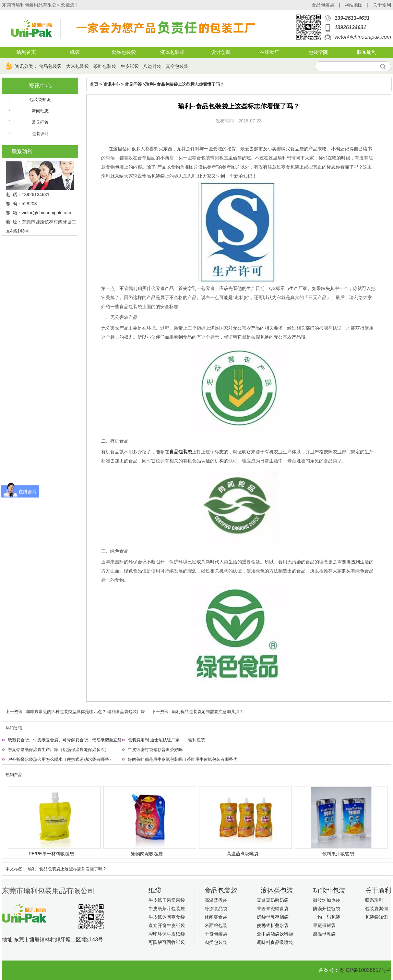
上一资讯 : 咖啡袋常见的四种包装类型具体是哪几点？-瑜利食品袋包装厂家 (75, 712)
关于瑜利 (382, 5)
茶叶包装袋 (105, 66)
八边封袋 (152, 66)
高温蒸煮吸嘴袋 (243, 854)
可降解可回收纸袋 (167, 942)
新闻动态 (40, 111)
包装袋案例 (376, 909)
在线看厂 (269, 52)
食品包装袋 (323, 5)
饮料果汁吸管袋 (338, 854)
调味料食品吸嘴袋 (275, 942)
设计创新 (221, 52)
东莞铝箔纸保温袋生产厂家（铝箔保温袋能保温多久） (58, 750)
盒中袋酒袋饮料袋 (275, 934)
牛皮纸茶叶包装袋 (167, 909)
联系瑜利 (367, 52)
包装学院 (318, 52)
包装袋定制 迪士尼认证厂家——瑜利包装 (166, 740)
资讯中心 (40, 86)
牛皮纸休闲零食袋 (167, 917)
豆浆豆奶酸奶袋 (273, 900)
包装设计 (40, 134)
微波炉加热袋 (327, 900)
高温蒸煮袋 (216, 900)
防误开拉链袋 (327, 909)
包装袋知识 (40, 100)
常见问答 (40, 122)
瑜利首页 (26, 52)
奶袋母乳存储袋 (273, 917)
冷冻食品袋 (216, 909)
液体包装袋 (172, 52)
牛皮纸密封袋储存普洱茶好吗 (155, 750)
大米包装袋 (77, 66)
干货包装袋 (216, 934)
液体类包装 (277, 890)
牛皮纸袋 (130, 66)
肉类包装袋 (216, 942)
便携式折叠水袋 (273, 925)
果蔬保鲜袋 (324, 925)
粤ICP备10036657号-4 (365, 970)
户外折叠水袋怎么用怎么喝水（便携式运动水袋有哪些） (60, 759)
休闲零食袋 (216, 917)
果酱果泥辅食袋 (273, 909)
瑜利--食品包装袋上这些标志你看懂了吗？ (185, 84)
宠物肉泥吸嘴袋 (147, 854)
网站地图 (353, 5)
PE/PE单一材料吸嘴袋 (51, 854)
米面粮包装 (216, 925)
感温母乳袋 (324, 934)
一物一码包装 (327, 917)
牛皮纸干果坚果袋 (167, 900)
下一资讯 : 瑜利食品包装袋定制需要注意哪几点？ (197, 712)
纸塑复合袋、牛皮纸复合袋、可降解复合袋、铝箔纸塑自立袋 (65, 740)
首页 (94, 84)
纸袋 (75, 52)
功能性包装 (329, 890)
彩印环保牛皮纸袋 (167, 934)
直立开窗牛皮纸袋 (167, 925)
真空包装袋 (177, 66)
